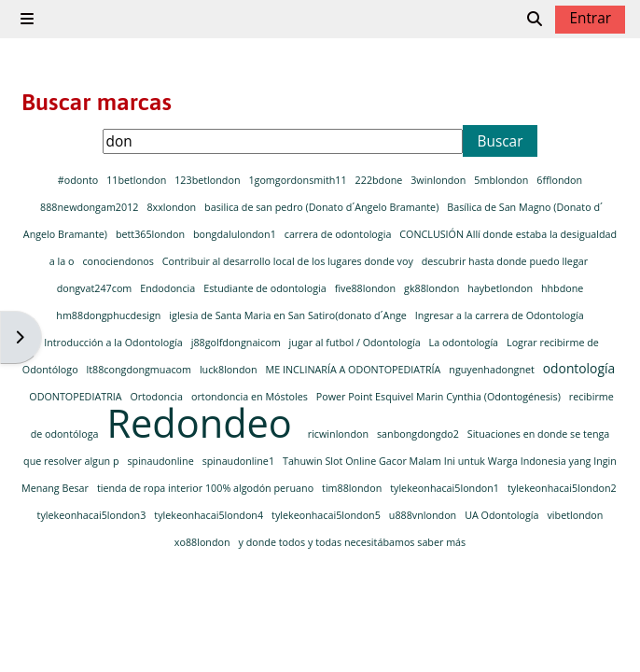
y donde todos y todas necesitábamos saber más (353, 542)
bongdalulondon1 (236, 234)
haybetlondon (501, 288)
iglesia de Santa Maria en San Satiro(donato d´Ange (289, 315)
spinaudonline (161, 461)
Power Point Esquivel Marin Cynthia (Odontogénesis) (440, 396)
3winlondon (439, 180)
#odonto (79, 180)
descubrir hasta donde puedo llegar (505, 261)
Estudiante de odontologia (266, 288)
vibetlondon (575, 515)
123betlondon (209, 180)
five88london (367, 288)
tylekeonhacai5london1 (446, 488)
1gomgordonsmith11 (299, 180)
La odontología (465, 342)
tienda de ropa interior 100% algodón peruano (207, 488)
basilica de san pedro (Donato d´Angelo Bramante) (323, 207)
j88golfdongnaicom (237, 342)
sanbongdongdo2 (419, 434)
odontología (579, 368)
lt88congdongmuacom (140, 369)
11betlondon (138, 180)
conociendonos (119, 261)
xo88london (204, 542)
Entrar (590, 18)
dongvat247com (96, 288)
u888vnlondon (424, 515)
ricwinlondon (340, 434)
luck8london (230, 369)
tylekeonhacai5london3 (93, 515)
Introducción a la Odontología (114, 342)
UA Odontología (503, 515)
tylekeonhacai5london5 (327, 515)
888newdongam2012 (90, 207)
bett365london (152, 234)
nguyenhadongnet (493, 369)
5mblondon (502, 180)
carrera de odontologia (339, 234)
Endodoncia (169, 288)
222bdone (380, 180)
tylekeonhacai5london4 (210, 515)
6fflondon (559, 180)
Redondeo (204, 423)
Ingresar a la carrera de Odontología (500, 315)
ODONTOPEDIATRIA (77, 396)
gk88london (433, 288)
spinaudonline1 (240, 461)
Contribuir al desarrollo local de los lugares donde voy (289, 261)
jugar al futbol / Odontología (356, 342)
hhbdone (562, 288)
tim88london (353, 488)
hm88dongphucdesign (110, 315)
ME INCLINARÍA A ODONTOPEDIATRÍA (354, 369)
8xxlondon (173, 207)
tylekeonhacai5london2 (562, 488)
